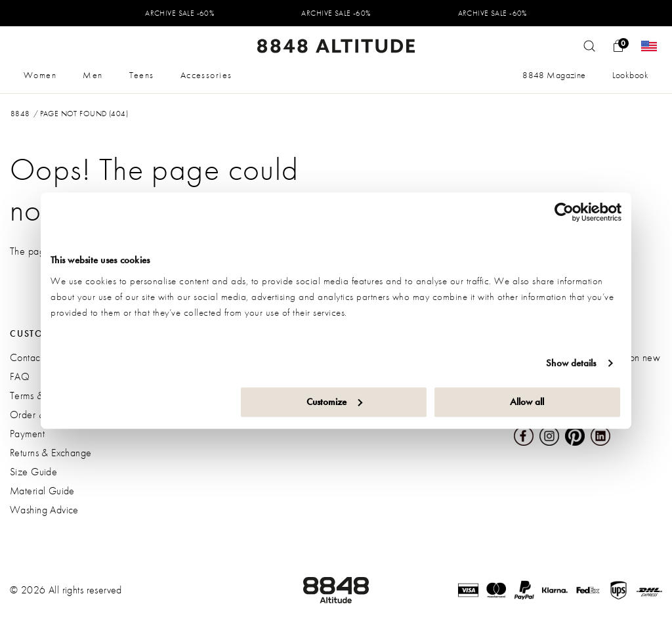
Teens (142, 75)
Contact (26, 357)
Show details (571, 363)
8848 (20, 114)
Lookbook (630, 75)
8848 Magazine (554, 75)
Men (93, 75)
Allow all (527, 402)
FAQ (20, 376)
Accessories (206, 75)
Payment (27, 434)
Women (40, 75)
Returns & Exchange (51, 453)
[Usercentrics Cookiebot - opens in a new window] (564, 212)
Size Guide (33, 472)
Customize (334, 402)
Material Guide (42, 491)
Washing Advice (44, 510)
